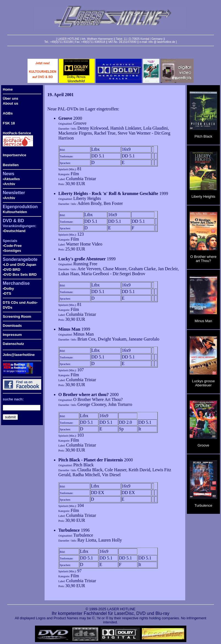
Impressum (12, 335)
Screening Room (17, 317)
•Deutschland (14, 231)
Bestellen (11, 165)
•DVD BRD (12, 270)
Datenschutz (13, 344)
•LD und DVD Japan (20, 265)
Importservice (14, 155)
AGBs (8, 113)
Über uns (10, 98)
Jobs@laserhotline (19, 355)
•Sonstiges (12, 251)
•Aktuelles (11, 179)
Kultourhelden (15, 212)
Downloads (12, 326)
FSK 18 (9, 123)
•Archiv (9, 184)
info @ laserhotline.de (162, 42)
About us (10, 103)
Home (8, 89)
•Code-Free (12, 246)
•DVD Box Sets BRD (20, 274)
